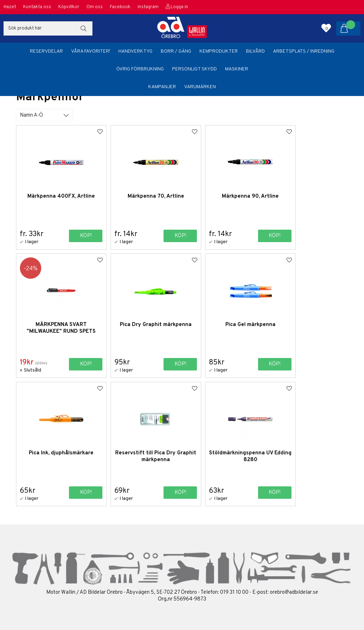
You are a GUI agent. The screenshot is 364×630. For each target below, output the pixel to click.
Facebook (120, 7)
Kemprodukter (219, 51)
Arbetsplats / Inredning (304, 51)
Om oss (95, 7)
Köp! (77, 236)
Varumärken (200, 87)
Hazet (10, 7)
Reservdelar (46, 51)
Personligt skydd (194, 69)
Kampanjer (162, 87)
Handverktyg (135, 51)
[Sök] (48, 28)
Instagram (148, 7)
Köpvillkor (69, 7)
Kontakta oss (37, 7)
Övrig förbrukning (140, 69)
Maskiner (237, 69)
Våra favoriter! (91, 51)
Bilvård (255, 51)
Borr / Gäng (176, 51)
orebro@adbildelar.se (294, 592)
